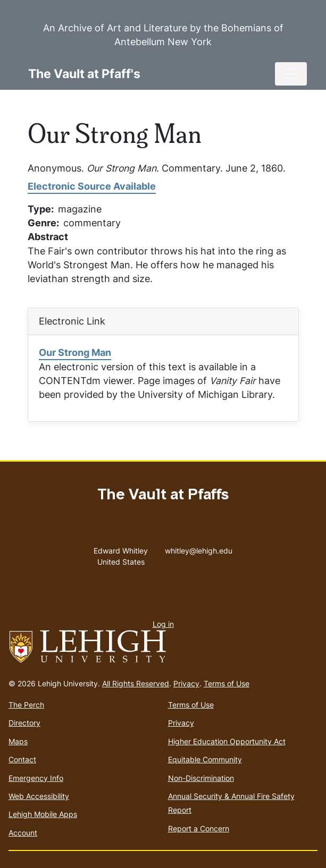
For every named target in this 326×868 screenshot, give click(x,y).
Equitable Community (205, 759)
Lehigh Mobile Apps (43, 814)
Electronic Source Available (92, 186)
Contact (22, 759)
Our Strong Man (75, 352)
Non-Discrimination (201, 778)
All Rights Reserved (136, 683)
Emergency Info (36, 778)
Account (23, 833)
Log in (163, 624)
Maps (18, 741)
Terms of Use (227, 683)
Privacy (186, 683)
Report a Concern (199, 828)
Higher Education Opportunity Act (227, 741)
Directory (24, 723)
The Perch (26, 705)
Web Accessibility (39, 796)
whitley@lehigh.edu (199, 548)
